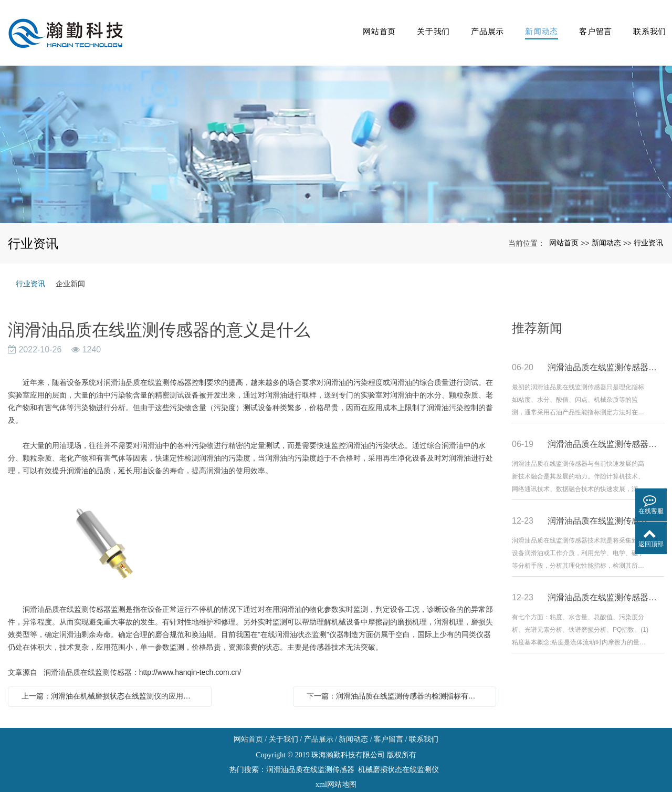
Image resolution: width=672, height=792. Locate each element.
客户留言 (590, 23)
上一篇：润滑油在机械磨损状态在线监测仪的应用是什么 (112, 678)
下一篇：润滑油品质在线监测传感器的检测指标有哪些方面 (397, 678)
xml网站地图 (336, 766)
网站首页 (365, 23)
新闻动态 (534, 23)
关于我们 (421, 23)
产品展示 (477, 23)
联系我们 (647, 23)
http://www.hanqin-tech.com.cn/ (190, 654)
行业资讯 (648, 224)
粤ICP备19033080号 (336, 781)
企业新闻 (70, 265)
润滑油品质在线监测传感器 (310, 751)
